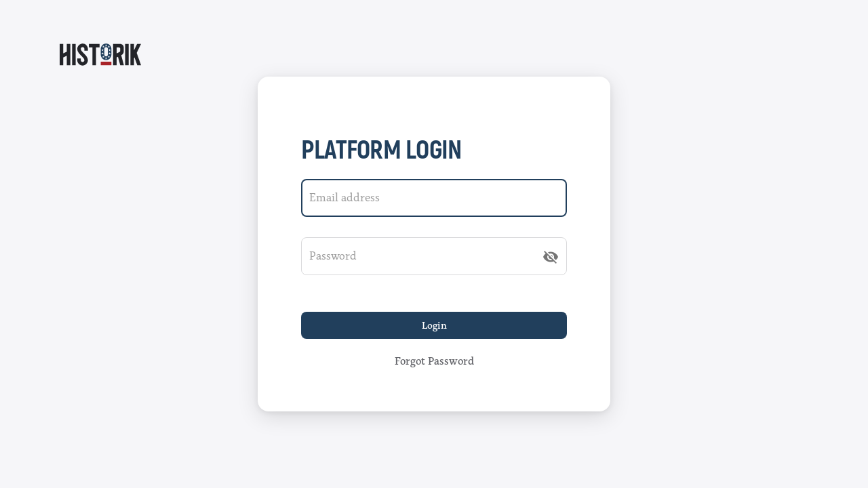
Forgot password (434, 361)
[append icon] (551, 257)
